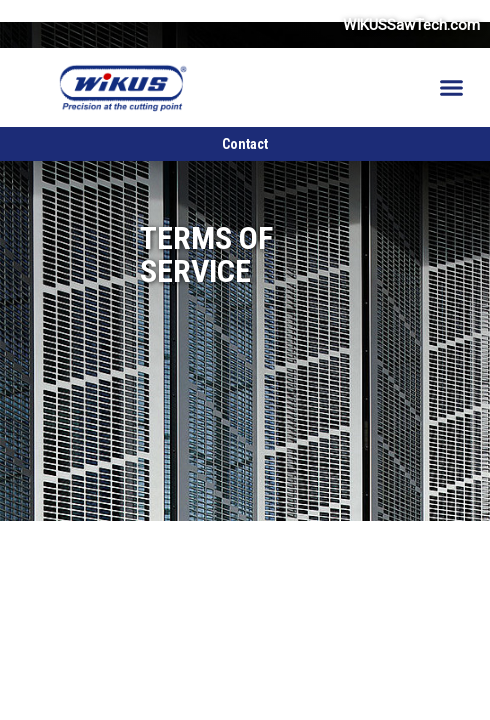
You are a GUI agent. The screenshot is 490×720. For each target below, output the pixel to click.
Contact (245, 144)
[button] (452, 88)
